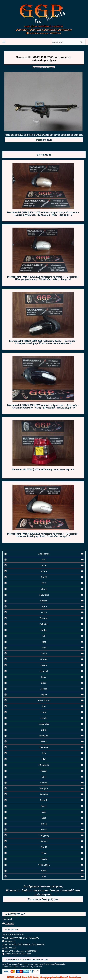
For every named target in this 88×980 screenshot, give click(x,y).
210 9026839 (65, 30)
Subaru (44, 841)
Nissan (44, 771)
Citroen (44, 601)
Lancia (44, 718)
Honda (44, 665)
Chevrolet (44, 595)
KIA (44, 706)
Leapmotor (44, 724)
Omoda (44, 783)
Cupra (44, 606)
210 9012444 (23, 30)
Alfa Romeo (44, 554)
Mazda (44, 741)
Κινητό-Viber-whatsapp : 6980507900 (44, 33)
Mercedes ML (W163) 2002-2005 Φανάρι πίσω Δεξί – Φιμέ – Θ (43, 469)
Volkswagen (44, 865)
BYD (44, 583)
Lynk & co (44, 736)
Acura (44, 571)
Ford (44, 648)
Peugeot (44, 788)
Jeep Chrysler (44, 700)
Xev (44, 876)
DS (44, 636)
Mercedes (44, 747)
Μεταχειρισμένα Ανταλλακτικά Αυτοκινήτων (60, 977)
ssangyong (44, 835)
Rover (44, 806)
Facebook (7, 919)
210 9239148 (37, 30)
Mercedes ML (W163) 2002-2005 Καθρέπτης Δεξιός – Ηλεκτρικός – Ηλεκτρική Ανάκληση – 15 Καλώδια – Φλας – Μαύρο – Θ (43, 342)
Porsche (44, 794)
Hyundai (44, 671)
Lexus (44, 730)
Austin (44, 565)
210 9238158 (51, 30)
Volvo (44, 871)
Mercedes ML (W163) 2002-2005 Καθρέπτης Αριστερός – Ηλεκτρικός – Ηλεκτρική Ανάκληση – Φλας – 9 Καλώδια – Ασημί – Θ (43, 535)
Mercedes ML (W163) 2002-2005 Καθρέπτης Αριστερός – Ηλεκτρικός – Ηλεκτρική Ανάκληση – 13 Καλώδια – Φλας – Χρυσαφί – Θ (43, 214)
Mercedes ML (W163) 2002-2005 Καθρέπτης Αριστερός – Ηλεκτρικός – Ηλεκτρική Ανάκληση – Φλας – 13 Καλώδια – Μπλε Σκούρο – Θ (43, 406)
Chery (44, 589)
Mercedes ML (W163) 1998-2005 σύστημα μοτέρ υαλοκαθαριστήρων (44, 58)
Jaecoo (44, 689)
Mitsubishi (44, 765)
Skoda (44, 824)
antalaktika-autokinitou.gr (27, 977)
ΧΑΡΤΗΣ (8, 923)
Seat (44, 818)
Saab (44, 812)
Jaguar (44, 694)
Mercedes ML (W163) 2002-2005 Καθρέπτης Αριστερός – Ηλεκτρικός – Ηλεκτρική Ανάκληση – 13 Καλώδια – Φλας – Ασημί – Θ (43, 278)
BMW (44, 577)
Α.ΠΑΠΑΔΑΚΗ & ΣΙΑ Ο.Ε (13, 934)
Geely (44, 653)
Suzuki (44, 847)
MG (44, 753)
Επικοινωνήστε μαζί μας (43, 899)
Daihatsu (44, 624)
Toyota (44, 859)
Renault (44, 800)
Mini (44, 759)
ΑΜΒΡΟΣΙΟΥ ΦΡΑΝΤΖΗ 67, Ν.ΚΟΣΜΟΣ (44, 26)
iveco (44, 683)
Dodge (44, 630)
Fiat (44, 642)
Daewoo (44, 618)
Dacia (44, 612)
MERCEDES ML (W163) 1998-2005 (44, 67)
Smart (44, 829)
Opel (44, 777)
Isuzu (44, 677)
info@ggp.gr (9, 941)
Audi (44, 560)
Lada (44, 712)
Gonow (44, 659)
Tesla (44, 853)
